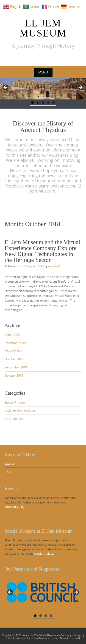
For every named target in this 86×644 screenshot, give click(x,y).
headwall (54, 266)
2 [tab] (38, 103)
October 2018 (14, 375)
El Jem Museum (43, 28)
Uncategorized (14, 419)
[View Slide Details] (43, 594)
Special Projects (15, 402)
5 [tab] (54, 103)
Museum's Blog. (15, 507)
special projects (44, 553)
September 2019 (16, 367)
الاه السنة (10, 464)
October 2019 (14, 359)
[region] (43, 89)
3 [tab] (43, 103)
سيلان (8, 471)
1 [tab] (32, 103)
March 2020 (12, 335)
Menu (43, 72)
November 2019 (15, 351)
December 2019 (15, 343)
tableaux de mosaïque (20, 410)
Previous (6, 88)
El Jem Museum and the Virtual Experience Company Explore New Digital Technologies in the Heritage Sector (42, 251)
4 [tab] (48, 103)
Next (80, 88)
